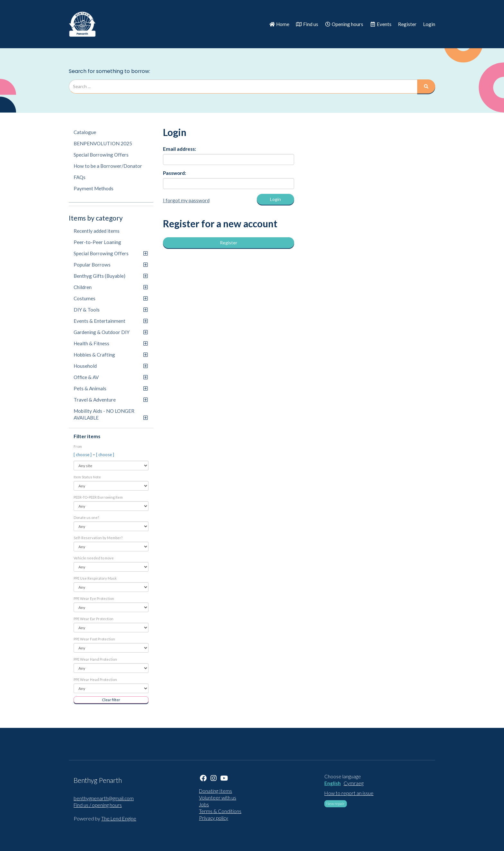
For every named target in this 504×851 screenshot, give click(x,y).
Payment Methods (94, 188)
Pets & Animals (111, 388)
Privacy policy (214, 818)
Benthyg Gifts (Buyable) (111, 276)
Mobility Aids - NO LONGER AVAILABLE (111, 414)
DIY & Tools (111, 310)
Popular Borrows (111, 265)
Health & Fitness (111, 343)
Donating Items (216, 791)
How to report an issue (349, 793)
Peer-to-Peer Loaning (97, 242)
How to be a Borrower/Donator (108, 166)
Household (111, 366)
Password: (175, 173)
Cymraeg (354, 783)
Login (429, 24)
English (333, 783)
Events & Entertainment (111, 321)
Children (111, 287)
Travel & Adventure (111, 400)
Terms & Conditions (220, 811)
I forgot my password (186, 200)
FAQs (80, 177)
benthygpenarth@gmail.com (104, 798)
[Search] (426, 86)
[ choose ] (83, 455)
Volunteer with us (218, 798)
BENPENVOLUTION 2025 (103, 143)
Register (407, 24)
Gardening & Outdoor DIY (111, 332)
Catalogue (85, 132)
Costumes (111, 298)
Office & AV (111, 377)
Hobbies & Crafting (111, 355)
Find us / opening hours (98, 805)
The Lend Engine (119, 819)
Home (279, 24)
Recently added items (97, 231)
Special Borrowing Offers (101, 155)
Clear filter (111, 700)
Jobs (204, 804)
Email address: (180, 149)
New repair (335, 804)
